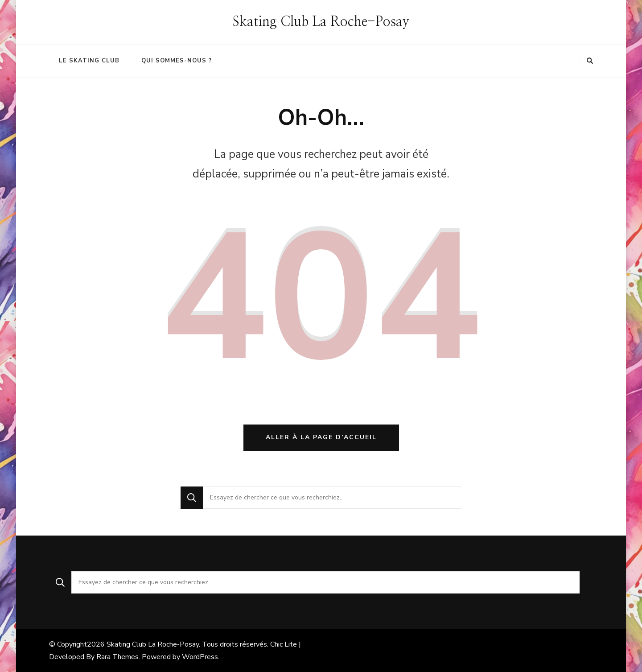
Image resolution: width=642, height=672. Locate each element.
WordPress (200, 657)
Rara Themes (117, 657)
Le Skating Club (89, 61)
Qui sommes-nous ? (177, 61)
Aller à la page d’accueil (321, 437)
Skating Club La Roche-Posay (321, 22)
